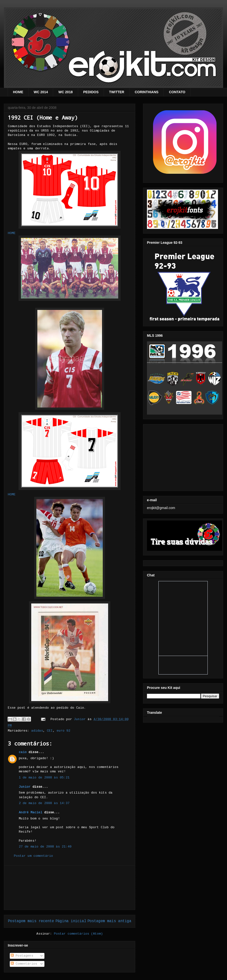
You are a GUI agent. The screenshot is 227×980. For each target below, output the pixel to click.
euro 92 (63, 731)
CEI (50, 731)
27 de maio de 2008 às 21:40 (45, 847)
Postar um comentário (33, 856)
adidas (37, 731)
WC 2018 (65, 92)
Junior (25, 787)
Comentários (24, 964)
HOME (18, 92)
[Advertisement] (70, 888)
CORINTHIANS (147, 92)
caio (23, 752)
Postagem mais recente (31, 921)
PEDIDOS (91, 92)
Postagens (22, 956)
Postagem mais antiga (109, 921)
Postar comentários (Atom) (78, 934)
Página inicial (71, 921)
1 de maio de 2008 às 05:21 (44, 778)
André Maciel (31, 812)
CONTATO (177, 92)
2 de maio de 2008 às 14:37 (44, 803)
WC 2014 (41, 92)
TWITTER (117, 92)
